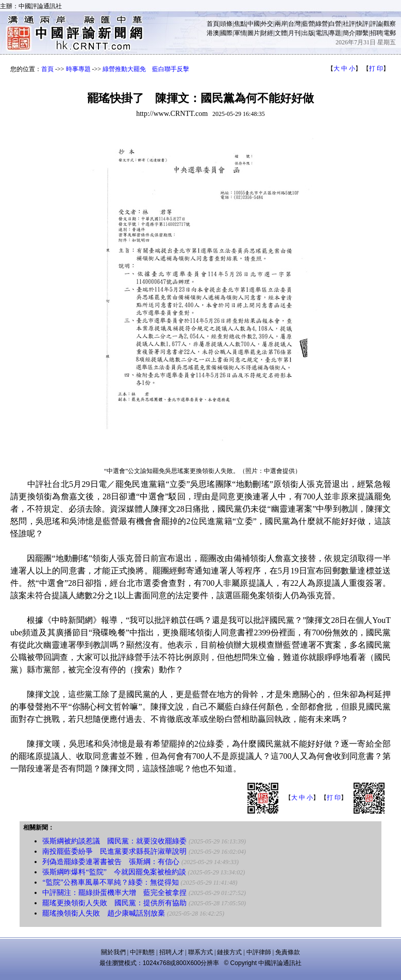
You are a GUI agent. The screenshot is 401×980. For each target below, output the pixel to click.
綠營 (322, 24)
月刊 (294, 33)
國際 (226, 33)
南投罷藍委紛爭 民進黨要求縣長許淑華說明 (114, 851)
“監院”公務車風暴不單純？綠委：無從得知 (110, 882)
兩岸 (281, 24)
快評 (362, 24)
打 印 (376, 69)
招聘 (376, 33)
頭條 (226, 24)
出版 (308, 33)
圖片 (254, 33)
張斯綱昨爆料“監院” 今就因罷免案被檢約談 (114, 872)
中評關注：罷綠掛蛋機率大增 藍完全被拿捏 (114, 893)
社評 (349, 24)
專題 (335, 33)
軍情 (240, 33)
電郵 (390, 33)
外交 (267, 24)
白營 (335, 24)
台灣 (294, 24)
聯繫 (362, 33)
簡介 (349, 33)
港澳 (213, 33)
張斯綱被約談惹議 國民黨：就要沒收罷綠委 (114, 841)
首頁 (213, 24)
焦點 (240, 24)
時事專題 (78, 69)
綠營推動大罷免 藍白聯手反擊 (146, 69)
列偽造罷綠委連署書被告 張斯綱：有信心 (111, 862)
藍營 (308, 24)
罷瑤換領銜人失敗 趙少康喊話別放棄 (104, 913)
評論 (376, 24)
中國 (254, 24)
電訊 (322, 33)
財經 (267, 33)
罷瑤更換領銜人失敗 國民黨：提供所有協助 (114, 903)
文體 (281, 33)
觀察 (390, 24)
